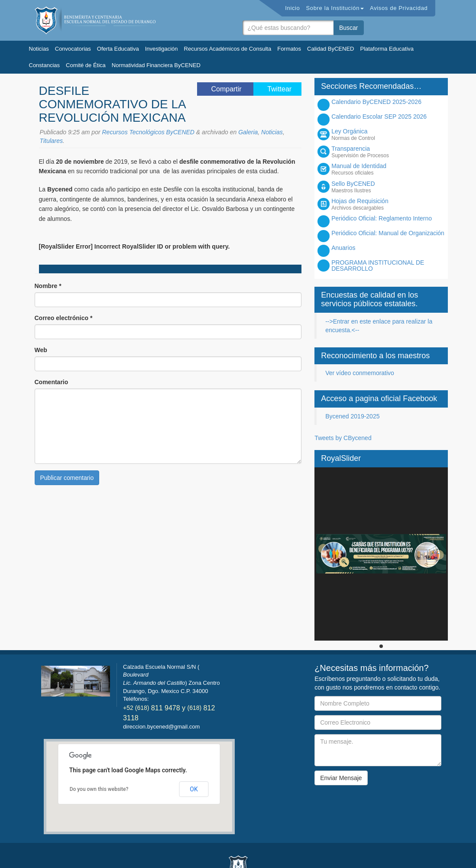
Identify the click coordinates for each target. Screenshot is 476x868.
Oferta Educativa (118, 49)
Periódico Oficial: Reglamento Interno (382, 218)
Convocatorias (73, 49)
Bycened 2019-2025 (352, 416)
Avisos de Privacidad (399, 8)
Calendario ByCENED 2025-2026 (376, 102)
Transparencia (388, 152)
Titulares (52, 141)
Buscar (349, 28)
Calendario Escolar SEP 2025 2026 (379, 117)
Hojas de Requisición (388, 204)
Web (41, 350)
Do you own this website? (99, 789)
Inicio (292, 8)
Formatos (289, 49)
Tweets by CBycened (343, 438)
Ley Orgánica (388, 134)
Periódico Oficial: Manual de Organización (388, 233)
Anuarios (343, 248)
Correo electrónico (64, 318)
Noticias (39, 49)
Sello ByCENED (388, 187)
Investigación (162, 49)
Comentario (52, 382)
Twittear (279, 89)
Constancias (45, 65)
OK (194, 789)
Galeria (248, 132)
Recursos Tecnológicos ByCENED (148, 132)
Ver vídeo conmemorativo (360, 373)
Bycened (95, 20)
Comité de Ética (86, 65)
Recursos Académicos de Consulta (228, 49)
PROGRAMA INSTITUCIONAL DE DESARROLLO (378, 266)
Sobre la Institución (335, 8)
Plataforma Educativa (387, 49)
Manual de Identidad (388, 169)
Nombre (48, 286)
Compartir (227, 89)
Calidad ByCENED (330, 49)
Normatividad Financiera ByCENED (156, 65)
